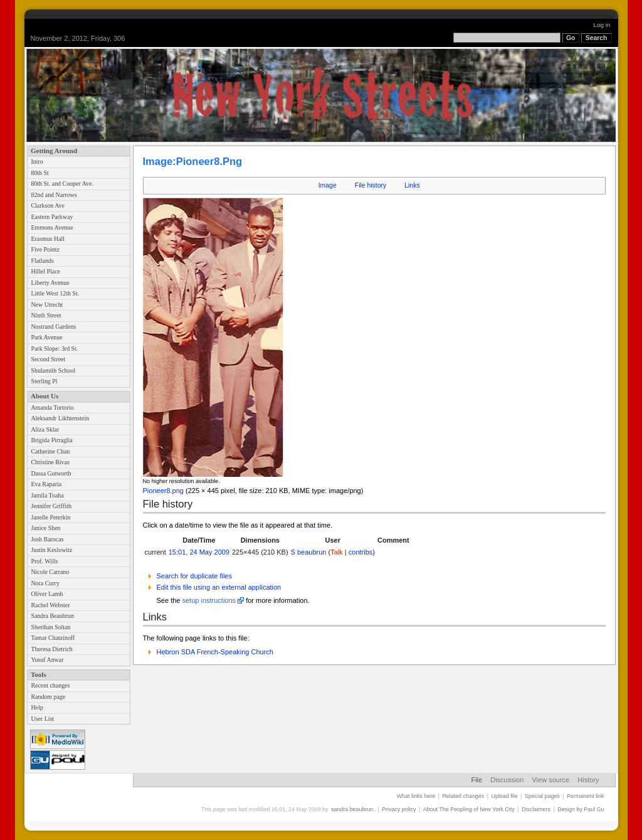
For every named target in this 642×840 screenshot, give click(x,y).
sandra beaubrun (352, 809)
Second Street (48, 359)
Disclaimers (536, 809)
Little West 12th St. (55, 293)
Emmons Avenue (52, 227)
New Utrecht (47, 305)
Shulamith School (53, 370)
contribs (361, 552)
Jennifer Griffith (51, 506)
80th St (39, 173)
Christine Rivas (50, 462)
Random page (48, 697)
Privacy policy (399, 809)
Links (412, 185)
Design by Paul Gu (581, 809)
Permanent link (585, 796)
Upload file (505, 796)
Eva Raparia (46, 484)
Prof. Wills (44, 561)
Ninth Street (46, 315)
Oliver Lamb (47, 594)
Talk (337, 552)
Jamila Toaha (47, 495)
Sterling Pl (44, 381)
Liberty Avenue (50, 283)
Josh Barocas (47, 539)
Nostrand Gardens (53, 327)
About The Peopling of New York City (469, 809)
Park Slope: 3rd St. (54, 348)
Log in (602, 25)
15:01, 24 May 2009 (199, 552)
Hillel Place (45, 271)
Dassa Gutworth (51, 473)
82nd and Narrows (54, 195)
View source (550, 780)
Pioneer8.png (163, 491)
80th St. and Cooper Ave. (62, 183)
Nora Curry (45, 583)
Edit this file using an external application (219, 587)
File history (371, 185)
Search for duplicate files (194, 576)
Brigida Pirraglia (51, 440)
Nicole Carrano (50, 572)
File (476, 780)
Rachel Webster (50, 605)
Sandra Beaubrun (52, 616)
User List (42, 719)
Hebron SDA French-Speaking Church (215, 652)
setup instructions (209, 600)
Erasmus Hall (48, 239)
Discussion (507, 780)
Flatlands (42, 261)
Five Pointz (45, 249)
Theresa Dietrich (51, 649)
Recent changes (50, 685)
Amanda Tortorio (52, 407)
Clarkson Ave (47, 205)
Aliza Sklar (45, 429)
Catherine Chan (50, 451)
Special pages (542, 796)
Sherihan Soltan (50, 627)
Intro (37, 162)
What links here (416, 796)
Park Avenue (46, 337)
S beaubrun (309, 552)
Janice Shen (45, 528)
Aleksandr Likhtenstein (60, 418)
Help (37, 707)
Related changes (463, 796)
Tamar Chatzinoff (53, 638)
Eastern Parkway (52, 217)
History (588, 780)
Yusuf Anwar (47, 660)
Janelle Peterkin (50, 517)
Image (328, 185)
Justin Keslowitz (51, 550)
